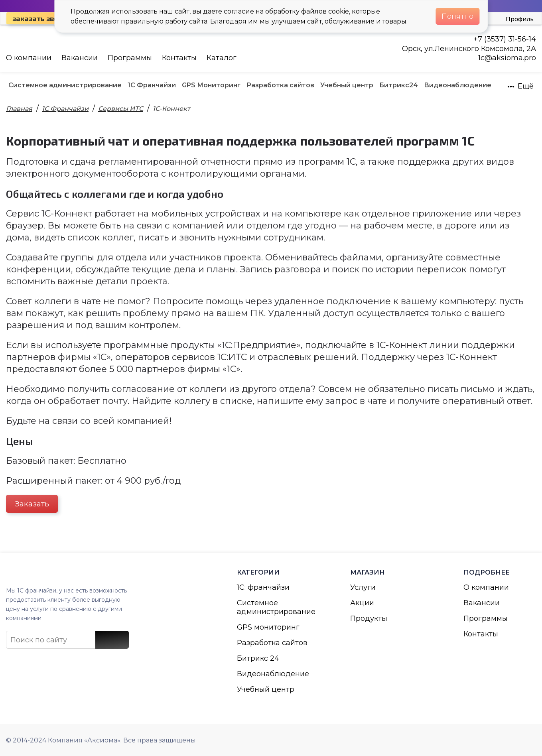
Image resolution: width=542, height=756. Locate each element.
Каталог (222, 58)
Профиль (520, 19)
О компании (29, 58)
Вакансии (80, 58)
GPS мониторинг (268, 627)
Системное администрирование (273, 607)
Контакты (179, 58)
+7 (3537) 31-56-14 (505, 39)
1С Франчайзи (65, 109)
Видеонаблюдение (273, 674)
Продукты (369, 618)
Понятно (457, 16)
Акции (362, 603)
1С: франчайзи (263, 587)
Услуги (363, 587)
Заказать (32, 504)
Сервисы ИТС (121, 109)
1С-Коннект (171, 109)
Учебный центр (266, 689)
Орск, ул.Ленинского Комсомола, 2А (469, 49)
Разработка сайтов (272, 643)
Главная (19, 109)
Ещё (520, 86)
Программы (130, 58)
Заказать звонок (42, 18)
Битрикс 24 (258, 658)
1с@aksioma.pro (507, 58)
